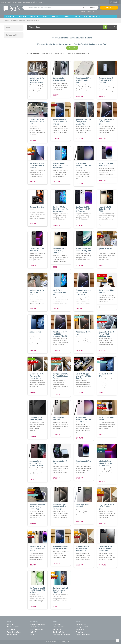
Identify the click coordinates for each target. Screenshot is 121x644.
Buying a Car (80, 629)
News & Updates (13, 627)
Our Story (10, 624)
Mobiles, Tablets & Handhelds (30, 21)
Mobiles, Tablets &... (89, 11)
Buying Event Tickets (83, 635)
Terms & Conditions (14, 632)
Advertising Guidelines (38, 624)
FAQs (32, 635)
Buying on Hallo (81, 624)
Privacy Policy (12, 635)
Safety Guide (35, 627)
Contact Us (11, 629)
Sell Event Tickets (59, 632)
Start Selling (57, 624)
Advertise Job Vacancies (61, 635)
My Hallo (114, 2)
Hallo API (33, 632)
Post (109, 8)
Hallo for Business (59, 627)
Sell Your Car (57, 629)
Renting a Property (82, 627)
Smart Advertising (36, 629)
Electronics (15, 21)
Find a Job (79, 632)
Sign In (72, 48)
